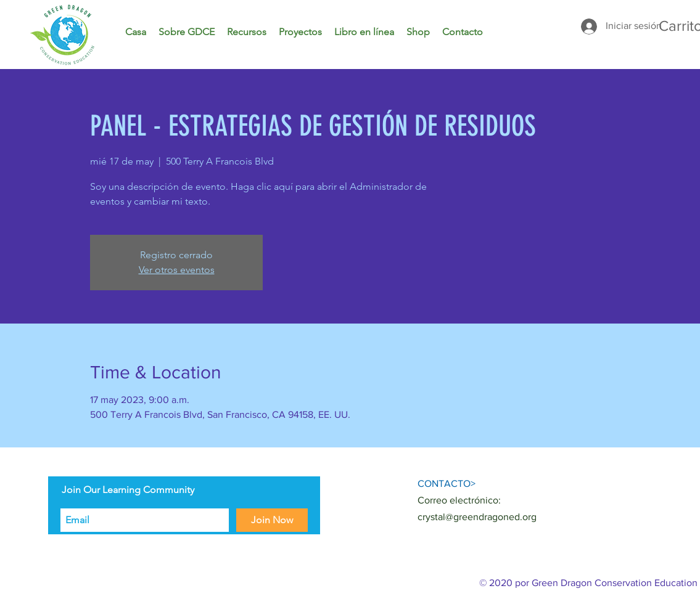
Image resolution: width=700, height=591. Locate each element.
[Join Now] (272, 520)
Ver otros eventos (177, 270)
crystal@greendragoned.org (477, 517)
